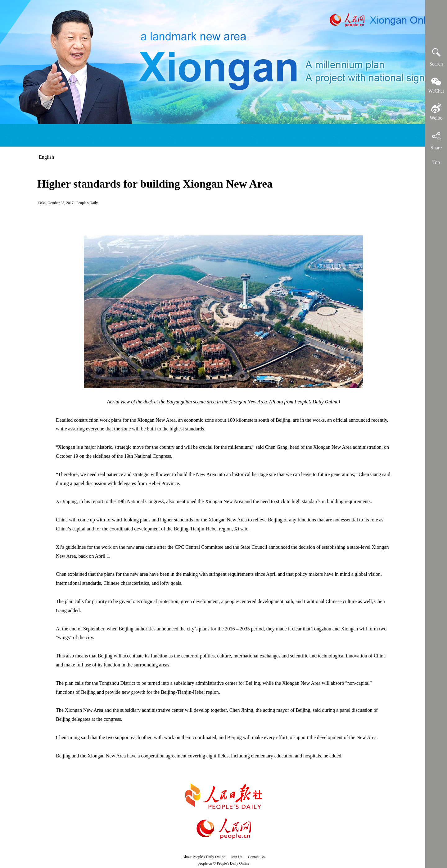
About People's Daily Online (204, 857)
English (46, 157)
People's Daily (87, 203)
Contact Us (256, 857)
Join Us (237, 857)
